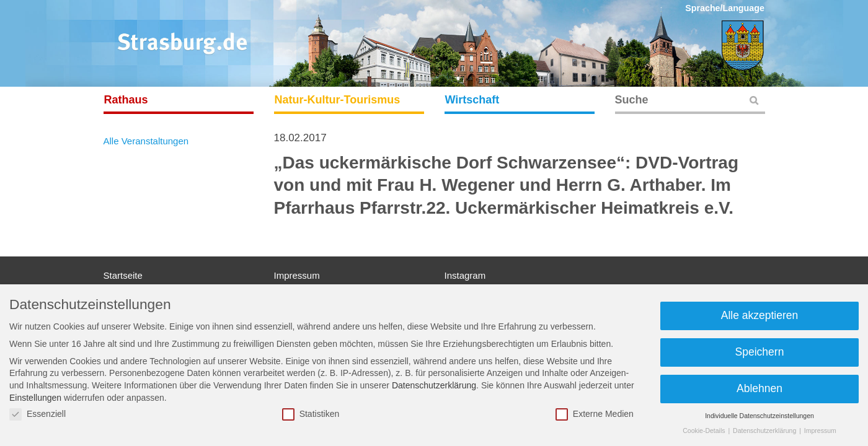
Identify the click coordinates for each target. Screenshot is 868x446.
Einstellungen (35, 398)
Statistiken (311, 414)
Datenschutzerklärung (434, 385)
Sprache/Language (725, 8)
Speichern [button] (760, 352)
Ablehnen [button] (759, 388)
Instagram (465, 275)
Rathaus (126, 100)
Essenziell (38, 414)
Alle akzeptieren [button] (760, 315)
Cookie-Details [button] (705, 431)
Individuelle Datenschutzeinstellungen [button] (759, 416)
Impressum (297, 275)
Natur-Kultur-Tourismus (338, 100)
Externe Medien (595, 414)
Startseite (123, 275)
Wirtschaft (472, 100)
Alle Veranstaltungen (146, 141)
